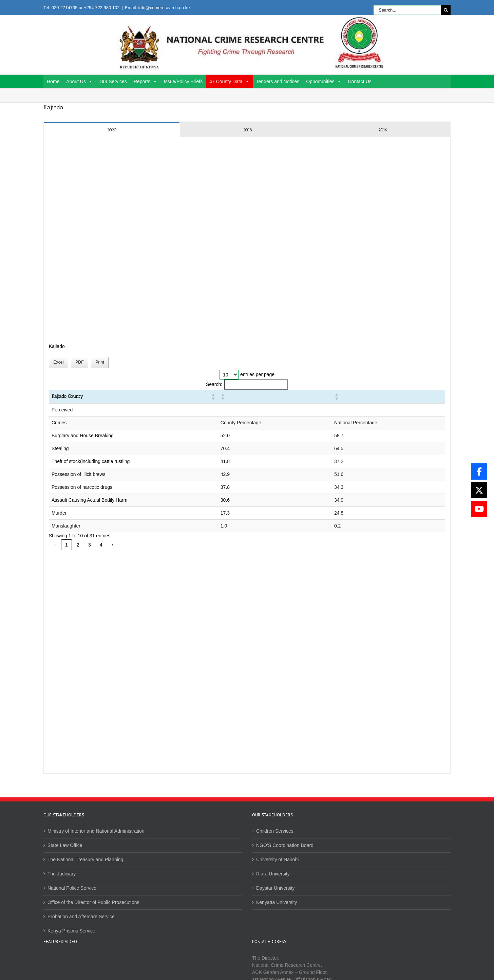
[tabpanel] (247, 455)
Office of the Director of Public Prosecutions (93, 902)
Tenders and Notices (278, 81)
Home (53, 81)
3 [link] (90, 545)
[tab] (112, 130)
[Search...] (407, 10)
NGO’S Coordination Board (285, 845)
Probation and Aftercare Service (81, 917)
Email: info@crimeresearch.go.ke (157, 8)
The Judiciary (62, 874)
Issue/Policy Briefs (183, 81)
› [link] (113, 545)
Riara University (273, 874)
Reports (145, 81)
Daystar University (275, 888)
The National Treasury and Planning (85, 859)
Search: (214, 384)
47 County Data (229, 81)
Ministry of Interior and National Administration (96, 831)
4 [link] (101, 545)
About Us (79, 81)
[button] (310, 396)
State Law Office (65, 845)
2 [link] (78, 545)
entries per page (257, 374)
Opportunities (324, 81)
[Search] (446, 10)
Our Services (113, 81)
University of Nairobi (277, 859)
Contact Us (360, 81)
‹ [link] (55, 545)
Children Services (275, 831)
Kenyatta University (277, 902)
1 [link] (66, 545)
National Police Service (72, 888)
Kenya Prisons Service (71, 931)
